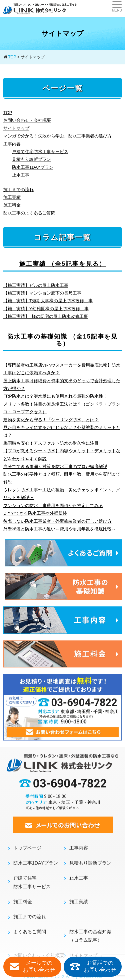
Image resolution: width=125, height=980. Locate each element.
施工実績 (12, 197)
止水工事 (21, 175)
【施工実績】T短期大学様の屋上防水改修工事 (48, 301)
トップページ (27, 848)
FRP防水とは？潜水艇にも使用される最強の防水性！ (55, 396)
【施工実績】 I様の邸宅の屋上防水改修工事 (46, 316)
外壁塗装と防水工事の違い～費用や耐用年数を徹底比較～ (60, 529)
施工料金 (12, 205)
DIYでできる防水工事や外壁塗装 (35, 513)
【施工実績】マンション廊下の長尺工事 (42, 293)
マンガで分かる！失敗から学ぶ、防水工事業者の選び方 (57, 136)
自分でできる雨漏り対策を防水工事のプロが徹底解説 (55, 466)
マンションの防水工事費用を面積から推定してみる (53, 506)
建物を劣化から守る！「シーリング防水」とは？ (51, 420)
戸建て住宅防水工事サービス (40, 152)
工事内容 (12, 144)
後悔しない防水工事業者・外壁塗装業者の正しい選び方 (57, 521)
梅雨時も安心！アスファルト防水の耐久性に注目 (51, 443)
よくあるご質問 (30, 932)
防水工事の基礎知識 (62, 340)
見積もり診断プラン (31, 159)
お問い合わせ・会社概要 (27, 120)
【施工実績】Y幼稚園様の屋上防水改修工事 (46, 309)
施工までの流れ (18, 190)
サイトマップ (16, 128)
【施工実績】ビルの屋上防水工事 (36, 285)
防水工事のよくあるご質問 (29, 213)
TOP (8, 113)
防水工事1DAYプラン (33, 167)
